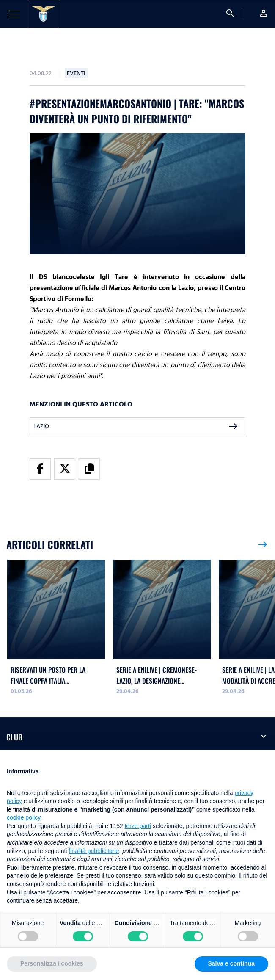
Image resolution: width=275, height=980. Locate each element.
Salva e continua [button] (231, 963)
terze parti (138, 826)
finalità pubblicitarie (94, 851)
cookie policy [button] (23, 817)
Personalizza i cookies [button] (52, 963)
